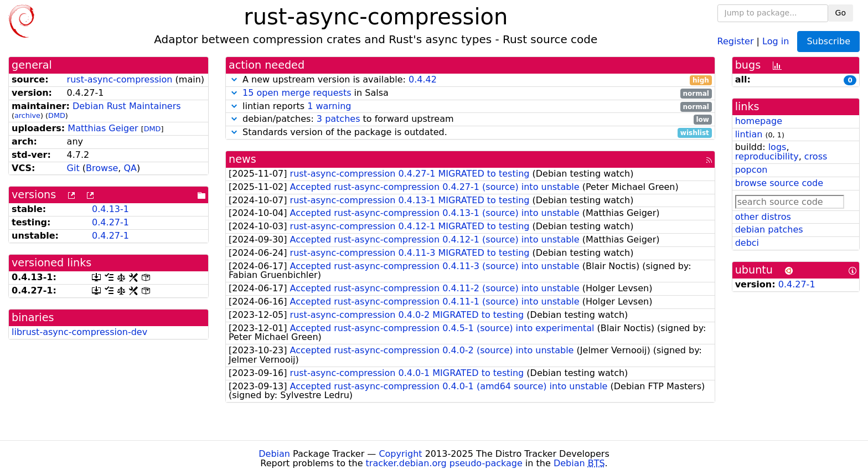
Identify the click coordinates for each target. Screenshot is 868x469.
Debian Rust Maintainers (127, 106)
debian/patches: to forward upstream (470, 119)
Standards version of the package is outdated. (470, 133)
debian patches (769, 230)
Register (736, 41)
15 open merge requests (297, 93)
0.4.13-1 (110, 209)
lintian (749, 134)
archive (27, 115)
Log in (776, 41)
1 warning (329, 106)
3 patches (339, 119)
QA (130, 168)
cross (816, 156)
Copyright (400, 454)
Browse (102, 168)
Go (841, 13)
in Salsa (470, 93)
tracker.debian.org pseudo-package (444, 463)
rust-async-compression (120, 79)
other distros (763, 217)
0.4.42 (423, 79)
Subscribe (828, 41)
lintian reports (470, 107)
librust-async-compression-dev (79, 332)
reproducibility (767, 156)
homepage (759, 121)
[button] (234, 79)
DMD (57, 115)
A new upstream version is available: (470, 80)
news (242, 159)
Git (73, 168)
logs (777, 147)
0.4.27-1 (110, 222)
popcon (751, 170)
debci (747, 243)
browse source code (779, 183)
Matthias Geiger (103, 128)
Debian (274, 454)
